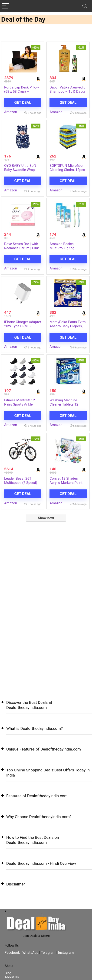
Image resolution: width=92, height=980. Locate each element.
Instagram (65, 953)
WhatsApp (30, 953)
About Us (12, 977)
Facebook (13, 953)
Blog (8, 973)
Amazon (11, 112)
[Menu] (6, 6)
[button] (46, 709)
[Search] (85, 6)
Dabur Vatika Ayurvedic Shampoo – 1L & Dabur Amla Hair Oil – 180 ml (67, 92)
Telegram (48, 953)
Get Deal (23, 103)
